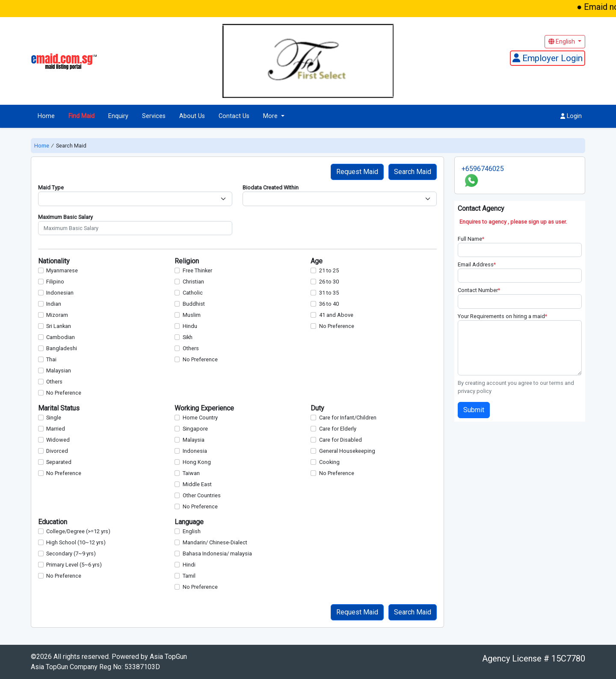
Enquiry (118, 116)
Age (317, 261)
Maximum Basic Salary (65, 217)
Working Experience (204, 408)
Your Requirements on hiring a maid (502, 316)
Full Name (471, 239)
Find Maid (81, 116)
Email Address (477, 264)
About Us (192, 116)
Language (189, 522)
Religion (187, 261)
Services (154, 116)
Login (571, 116)
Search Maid (413, 172)
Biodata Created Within (271, 187)
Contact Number (479, 290)
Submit (474, 410)
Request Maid (357, 172)
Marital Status (59, 408)
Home (46, 116)
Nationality (54, 261)
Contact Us (234, 116)
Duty (317, 408)
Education (53, 522)
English (562, 41)
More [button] (271, 116)
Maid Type (51, 187)
